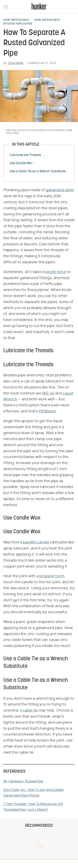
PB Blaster (48, 411)
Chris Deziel (16, 63)
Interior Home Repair (18, 24)
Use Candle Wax (21, 164)
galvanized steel (60, 190)
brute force (56, 272)
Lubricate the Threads (25, 155)
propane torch (52, 576)
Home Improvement (16, 20)
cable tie (30, 711)
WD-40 (48, 393)
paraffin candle (36, 542)
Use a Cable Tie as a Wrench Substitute (37, 172)
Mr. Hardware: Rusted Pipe (23, 781)
